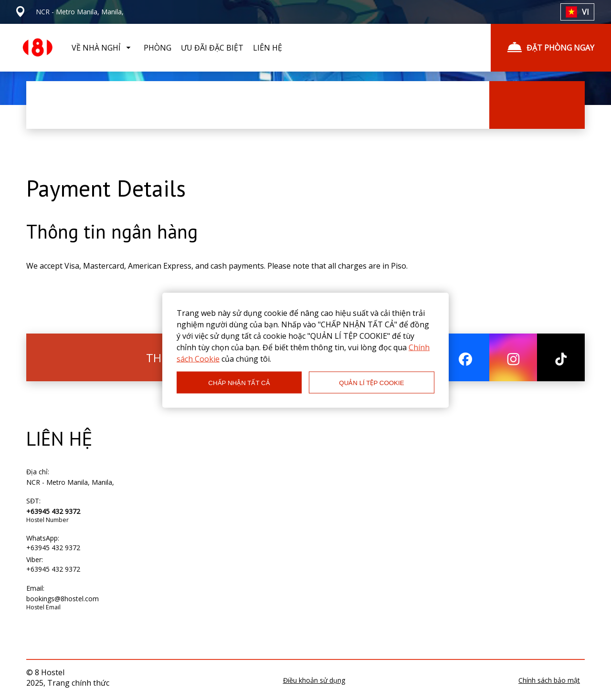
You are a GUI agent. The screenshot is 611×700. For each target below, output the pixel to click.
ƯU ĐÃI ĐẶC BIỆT (212, 48)
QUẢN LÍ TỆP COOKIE (371, 382)
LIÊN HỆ (268, 48)
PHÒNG (158, 48)
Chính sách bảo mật (549, 680)
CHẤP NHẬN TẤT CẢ (239, 382)
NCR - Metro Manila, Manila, (70, 482)
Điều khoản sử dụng (314, 680)
